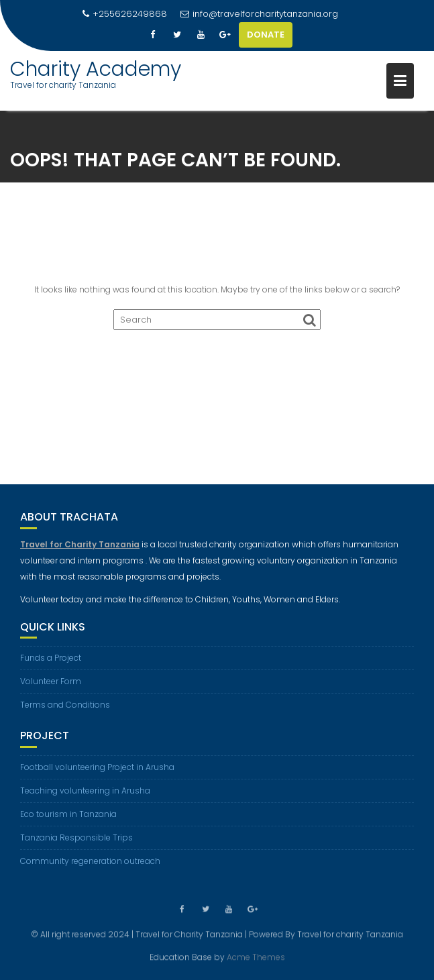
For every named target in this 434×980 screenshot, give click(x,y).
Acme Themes (256, 957)
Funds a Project (51, 658)
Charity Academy (96, 69)
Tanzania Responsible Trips (76, 837)
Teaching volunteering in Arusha (85, 791)
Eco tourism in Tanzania (68, 814)
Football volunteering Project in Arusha (97, 767)
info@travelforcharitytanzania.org (259, 14)
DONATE (266, 35)
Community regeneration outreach (90, 861)
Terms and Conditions (65, 705)
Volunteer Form (51, 681)
